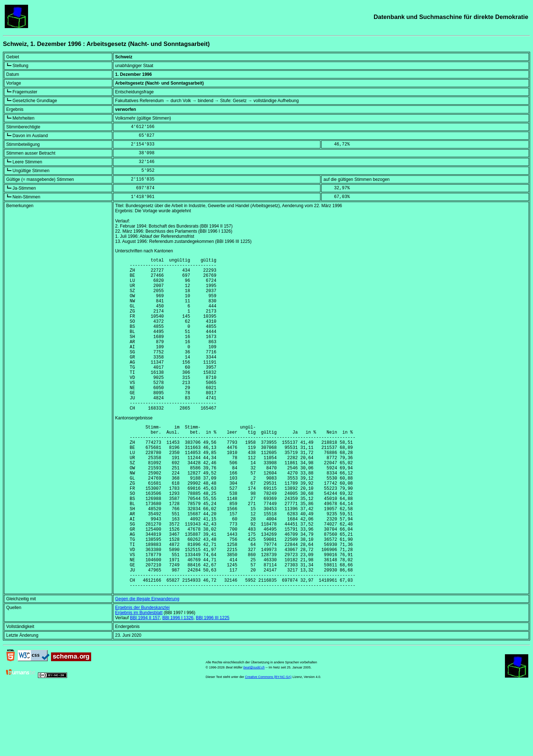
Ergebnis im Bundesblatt (139, 681)
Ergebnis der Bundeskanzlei (142, 675)
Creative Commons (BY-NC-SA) (268, 745)
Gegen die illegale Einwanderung (147, 667)
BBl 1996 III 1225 (213, 686)
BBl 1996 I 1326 (178, 686)
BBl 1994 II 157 (145, 686)
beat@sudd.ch (254, 735)
